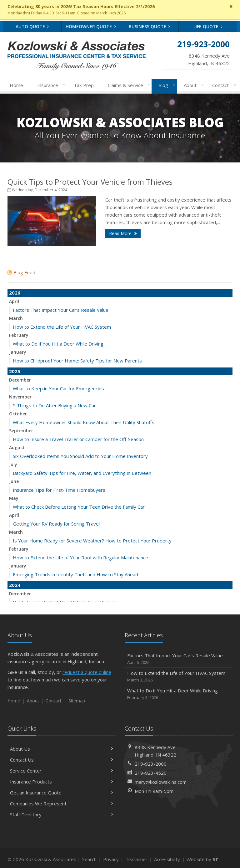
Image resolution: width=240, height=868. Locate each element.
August (17, 447)
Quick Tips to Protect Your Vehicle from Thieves (90, 182)
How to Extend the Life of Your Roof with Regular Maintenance (80, 557)
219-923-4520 (151, 773)
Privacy (111, 859)
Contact (223, 85)
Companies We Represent (61, 804)
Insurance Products (61, 782)
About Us (61, 749)
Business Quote (150, 26)
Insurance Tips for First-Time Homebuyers (59, 490)
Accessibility (167, 859)
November (20, 397)
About (192, 85)
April (14, 301)
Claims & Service (128, 85)
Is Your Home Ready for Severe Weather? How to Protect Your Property (92, 541)
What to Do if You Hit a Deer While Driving (58, 344)
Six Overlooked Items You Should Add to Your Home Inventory (80, 456)
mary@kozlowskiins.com (161, 782)
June (14, 481)
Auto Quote (32, 26)
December (20, 380)
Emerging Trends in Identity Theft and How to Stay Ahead (75, 574)
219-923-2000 (151, 764)
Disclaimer (136, 859)
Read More (123, 233)
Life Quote (208, 26)
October (18, 414)
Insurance (50, 85)
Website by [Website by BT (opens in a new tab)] (202, 859)
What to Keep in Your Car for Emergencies (58, 388)
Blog (166, 85)
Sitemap (77, 701)
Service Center (61, 771)
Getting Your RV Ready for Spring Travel (56, 524)
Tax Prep (84, 85)
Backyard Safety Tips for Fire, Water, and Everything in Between (82, 473)
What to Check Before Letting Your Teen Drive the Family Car (79, 507)
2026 (15, 293)
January (18, 352)
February (19, 335)
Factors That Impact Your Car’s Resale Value (61, 310)
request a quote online (87, 672)
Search (89, 859)
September (21, 431)
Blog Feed (21, 272)
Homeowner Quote (91, 26)
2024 (15, 585)
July (13, 464)
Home (16, 85)
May (14, 498)
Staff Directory (61, 814)
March (16, 318)
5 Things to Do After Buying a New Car (54, 405)
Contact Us (61, 760)
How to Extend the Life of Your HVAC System (62, 327)
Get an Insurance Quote (61, 793)
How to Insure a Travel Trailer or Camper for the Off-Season (78, 439)
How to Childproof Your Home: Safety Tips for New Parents (77, 361)
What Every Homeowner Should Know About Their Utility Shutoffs (84, 422)
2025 (15, 371)
